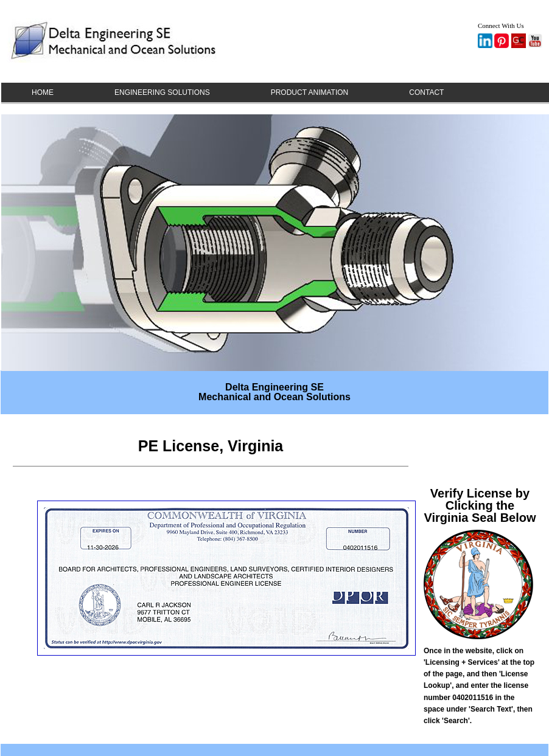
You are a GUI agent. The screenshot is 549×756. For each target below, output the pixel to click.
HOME (43, 92)
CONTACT (426, 92)
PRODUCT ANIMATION (310, 92)
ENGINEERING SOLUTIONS (162, 92)
